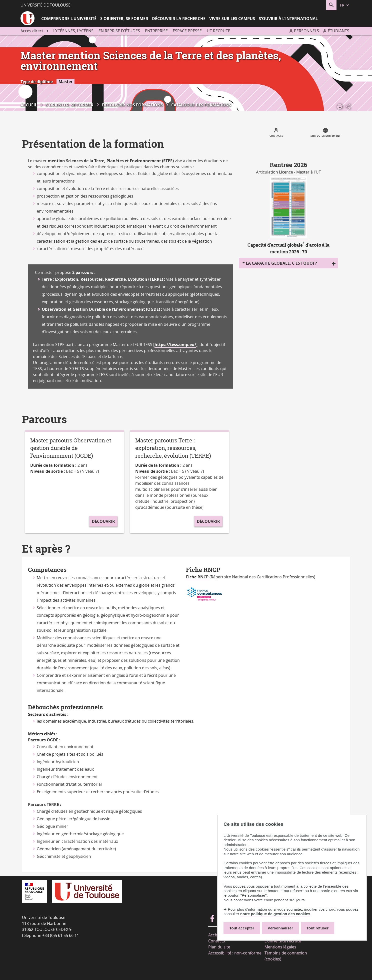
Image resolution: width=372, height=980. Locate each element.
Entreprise (156, 31)
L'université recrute (283, 941)
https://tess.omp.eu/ (175, 345)
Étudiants (338, 31)
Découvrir (103, 521)
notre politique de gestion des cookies (275, 914)
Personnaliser (280, 928)
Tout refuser (317, 928)
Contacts (217, 941)
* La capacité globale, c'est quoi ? (280, 263)
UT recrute (218, 31)
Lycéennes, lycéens (73, 31)
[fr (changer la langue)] (345, 5)
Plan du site (219, 947)
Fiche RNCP (197, 577)
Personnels (306, 31)
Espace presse (187, 31)
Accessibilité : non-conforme (235, 953)
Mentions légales (280, 947)
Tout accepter (242, 928)
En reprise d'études (119, 31)
